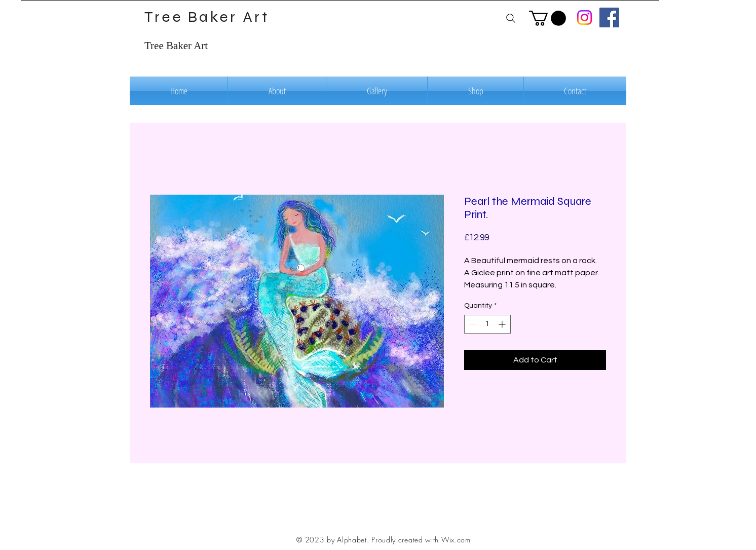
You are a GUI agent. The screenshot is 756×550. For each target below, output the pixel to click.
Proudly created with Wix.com (421, 540)
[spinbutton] (487, 324)
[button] (547, 18)
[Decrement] (472, 324)
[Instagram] (584, 17)
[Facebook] (609, 17)
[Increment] (503, 324)
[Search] (511, 18)
